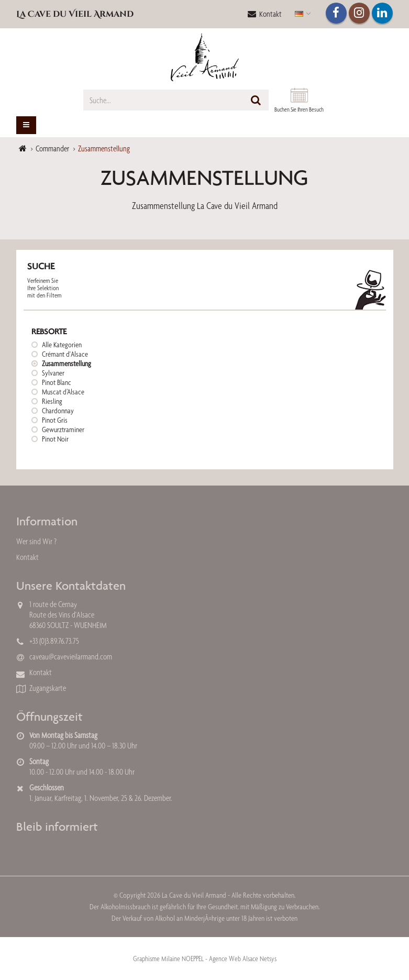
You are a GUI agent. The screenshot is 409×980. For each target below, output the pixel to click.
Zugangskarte (48, 688)
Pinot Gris (55, 420)
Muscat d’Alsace (63, 392)
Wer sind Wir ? (36, 541)
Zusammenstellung (67, 364)
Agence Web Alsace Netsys (243, 959)
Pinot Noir (55, 439)
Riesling (52, 401)
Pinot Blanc (57, 382)
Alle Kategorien (62, 345)
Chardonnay (58, 411)
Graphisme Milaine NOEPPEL (168, 959)
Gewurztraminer (63, 430)
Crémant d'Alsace (65, 354)
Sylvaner (53, 373)
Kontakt (265, 14)
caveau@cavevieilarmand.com (71, 657)
